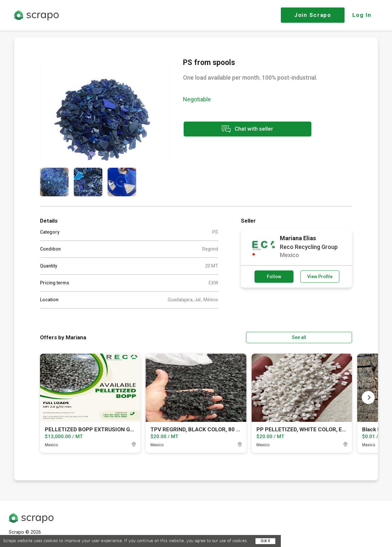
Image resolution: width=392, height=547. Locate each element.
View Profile (320, 277)
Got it (265, 541)
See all (333, 337)
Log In (362, 15)
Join (313, 15)
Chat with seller (241, 130)
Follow (274, 277)
